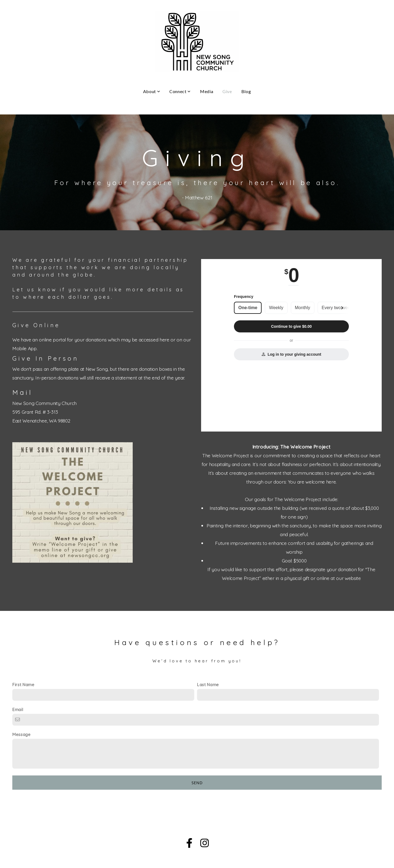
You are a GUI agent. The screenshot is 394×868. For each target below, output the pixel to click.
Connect (180, 91)
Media (207, 91)
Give (227, 91)
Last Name (208, 685)
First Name (23, 685)
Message (21, 734)
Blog (246, 91)
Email (18, 709)
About (152, 91)
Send (197, 783)
